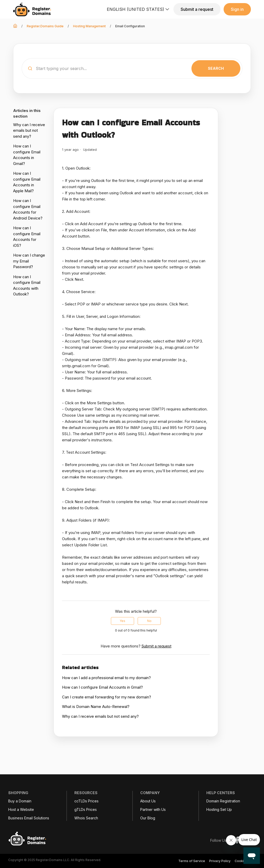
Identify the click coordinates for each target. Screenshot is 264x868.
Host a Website (21, 810)
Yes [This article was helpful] (122, 621)
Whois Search (86, 818)
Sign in (237, 9)
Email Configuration (130, 26)
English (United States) (139, 9)
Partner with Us (153, 810)
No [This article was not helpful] (149, 621)
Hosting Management (89, 26)
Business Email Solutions (29, 818)
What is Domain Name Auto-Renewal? (96, 707)
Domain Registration (223, 801)
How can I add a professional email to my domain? (106, 678)
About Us (148, 801)
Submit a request (197, 9)
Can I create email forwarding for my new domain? (107, 697)
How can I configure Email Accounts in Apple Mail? (27, 182)
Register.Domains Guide (45, 26)
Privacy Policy (220, 861)
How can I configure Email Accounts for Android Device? (28, 209)
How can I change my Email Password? (29, 261)
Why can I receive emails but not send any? (29, 130)
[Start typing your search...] (132, 68)
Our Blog (148, 818)
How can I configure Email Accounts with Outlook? (27, 286)
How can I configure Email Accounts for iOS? (27, 237)
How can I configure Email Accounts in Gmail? (27, 155)
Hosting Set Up (219, 810)
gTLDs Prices (86, 810)
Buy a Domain (20, 801)
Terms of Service (192, 861)
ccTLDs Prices (86, 801)
